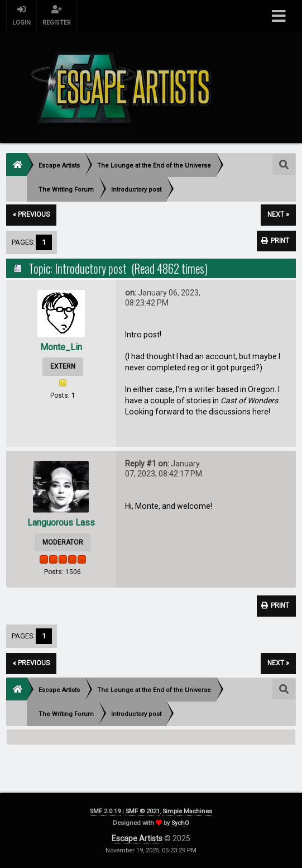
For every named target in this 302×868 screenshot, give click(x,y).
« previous (31, 214)
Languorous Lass (61, 523)
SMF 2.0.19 (105, 811)
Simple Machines (187, 811)
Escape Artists (137, 838)
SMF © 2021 (143, 811)
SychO (180, 823)
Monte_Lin (61, 347)
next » (278, 214)
